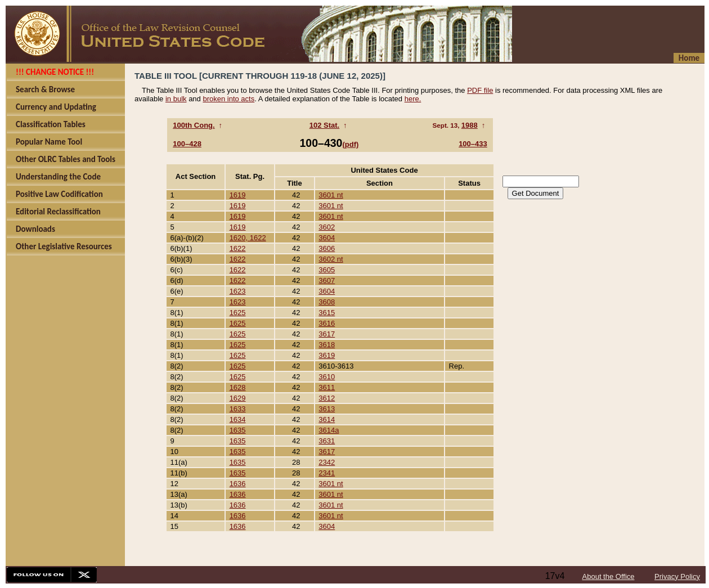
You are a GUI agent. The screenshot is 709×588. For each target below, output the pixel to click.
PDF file (480, 90)
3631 (327, 441)
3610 (327, 377)
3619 (327, 355)
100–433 (473, 144)
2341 (327, 473)
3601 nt (331, 195)
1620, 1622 (248, 238)
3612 (327, 398)
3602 (327, 227)
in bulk (176, 99)
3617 (327, 334)
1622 (238, 248)
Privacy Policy (677, 576)
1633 (238, 409)
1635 (238, 430)
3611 (327, 387)
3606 (327, 248)
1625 (238, 313)
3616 (327, 323)
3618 (327, 345)
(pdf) (350, 144)
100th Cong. (194, 125)
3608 (327, 302)
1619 (238, 195)
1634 (238, 419)
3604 (327, 238)
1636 (238, 484)
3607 (327, 280)
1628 (238, 387)
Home (689, 58)
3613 (327, 409)
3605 (327, 270)
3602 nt (331, 259)
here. (413, 99)
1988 (470, 125)
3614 (327, 419)
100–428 (187, 144)
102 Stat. (324, 125)
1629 (238, 398)
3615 (327, 313)
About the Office (609, 576)
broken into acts (228, 99)
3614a (329, 430)
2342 (327, 462)
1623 (238, 291)
